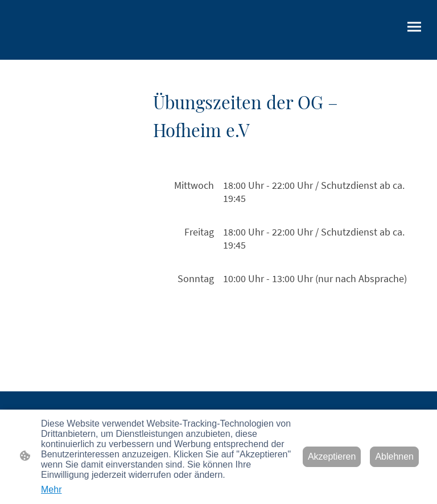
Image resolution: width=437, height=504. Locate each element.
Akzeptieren (332, 457)
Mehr (51, 489)
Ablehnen (394, 457)
